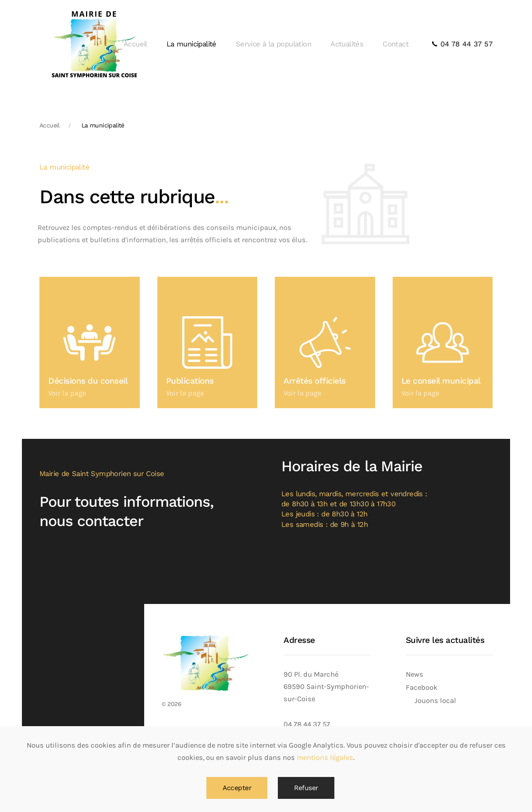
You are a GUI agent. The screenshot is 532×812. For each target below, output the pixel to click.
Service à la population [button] (273, 44)
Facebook (422, 687)
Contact (395, 44)
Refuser (306, 788)
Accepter (237, 788)
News (415, 674)
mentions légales (325, 757)
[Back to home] (94, 44)
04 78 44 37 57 (462, 44)
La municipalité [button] (192, 44)
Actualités (347, 44)
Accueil (135, 44)
